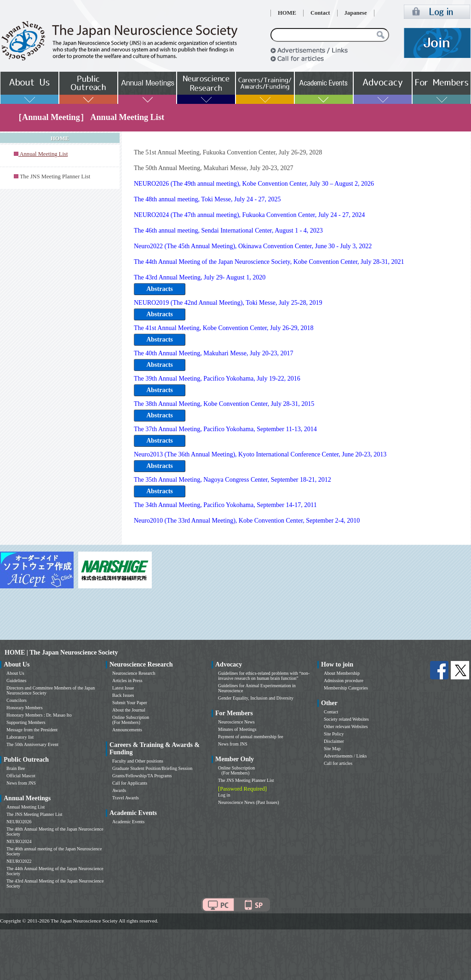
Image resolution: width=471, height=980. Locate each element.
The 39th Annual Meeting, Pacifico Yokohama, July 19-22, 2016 (217, 379)
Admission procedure (344, 681)
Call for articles (338, 763)
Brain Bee (16, 768)
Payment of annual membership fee (251, 737)
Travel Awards (126, 798)
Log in (224, 795)
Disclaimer (334, 741)
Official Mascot (21, 776)
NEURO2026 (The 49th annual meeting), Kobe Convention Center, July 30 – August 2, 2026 (254, 184)
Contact (320, 13)
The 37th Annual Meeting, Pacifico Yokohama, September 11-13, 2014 (225, 429)
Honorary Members (25, 708)
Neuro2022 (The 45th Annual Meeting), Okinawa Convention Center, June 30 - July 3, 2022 (253, 246)
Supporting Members (26, 722)
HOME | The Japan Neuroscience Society (61, 652)
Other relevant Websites (346, 726)
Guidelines (16, 681)
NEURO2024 (19, 841)
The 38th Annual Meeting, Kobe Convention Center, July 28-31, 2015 (224, 404)
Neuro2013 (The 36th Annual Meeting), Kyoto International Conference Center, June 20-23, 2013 (260, 454)
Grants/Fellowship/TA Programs (142, 776)
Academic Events (128, 822)
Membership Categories (346, 688)
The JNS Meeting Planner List (55, 177)
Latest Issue (123, 688)
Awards (119, 790)
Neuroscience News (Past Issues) (248, 802)
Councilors (17, 700)
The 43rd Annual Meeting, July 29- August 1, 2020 (200, 277)
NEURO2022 (19, 861)
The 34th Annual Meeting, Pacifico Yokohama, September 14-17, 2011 (225, 505)
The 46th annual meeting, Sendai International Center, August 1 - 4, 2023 (228, 231)
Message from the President (32, 730)
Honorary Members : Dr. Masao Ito (39, 715)
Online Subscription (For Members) (131, 720)
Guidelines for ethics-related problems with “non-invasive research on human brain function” (264, 676)
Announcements (127, 730)
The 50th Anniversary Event (32, 744)
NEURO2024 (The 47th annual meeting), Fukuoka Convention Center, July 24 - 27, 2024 (249, 215)
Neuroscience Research (134, 673)
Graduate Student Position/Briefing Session (152, 768)
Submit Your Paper (130, 703)
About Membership (342, 673)
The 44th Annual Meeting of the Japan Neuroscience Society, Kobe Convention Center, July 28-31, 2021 (269, 262)
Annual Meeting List (26, 807)
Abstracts (160, 289)
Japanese (356, 13)
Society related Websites (346, 719)
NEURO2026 (19, 822)
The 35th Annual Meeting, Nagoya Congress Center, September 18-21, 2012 (233, 480)
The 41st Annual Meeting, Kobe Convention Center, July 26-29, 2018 (224, 328)
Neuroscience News (236, 722)
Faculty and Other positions (138, 761)
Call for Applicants (130, 783)
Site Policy (334, 734)
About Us (15, 673)
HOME (287, 13)
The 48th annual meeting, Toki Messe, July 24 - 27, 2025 (207, 199)
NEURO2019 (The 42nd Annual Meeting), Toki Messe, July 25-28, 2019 (228, 303)
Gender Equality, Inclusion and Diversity (256, 698)
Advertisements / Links (345, 756)
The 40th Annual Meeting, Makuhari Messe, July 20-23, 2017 (213, 353)
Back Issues (123, 695)
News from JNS (21, 783)
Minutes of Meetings (237, 729)
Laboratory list (20, 737)
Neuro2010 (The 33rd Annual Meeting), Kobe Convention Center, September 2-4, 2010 (247, 521)
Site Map (332, 749)
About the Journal (129, 710)
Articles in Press (127, 681)
